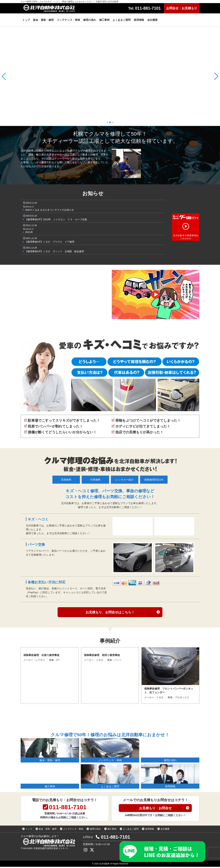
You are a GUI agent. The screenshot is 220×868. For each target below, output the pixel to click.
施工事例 (112, 830)
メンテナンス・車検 (73, 830)
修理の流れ (95, 830)
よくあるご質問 (131, 830)
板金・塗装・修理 (48, 830)
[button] (107, 122)
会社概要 (165, 830)
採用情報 (150, 830)
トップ (29, 830)
